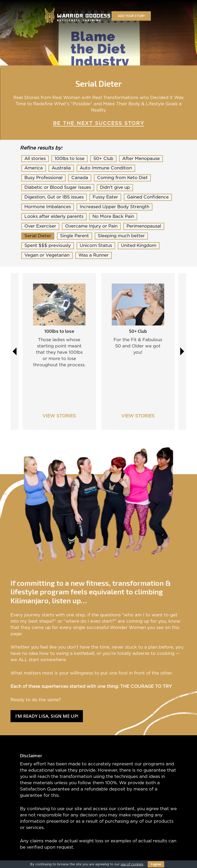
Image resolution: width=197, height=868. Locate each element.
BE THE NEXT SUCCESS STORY (99, 123)
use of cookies (132, 864)
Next (182, 351)
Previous (15, 351)
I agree (156, 864)
